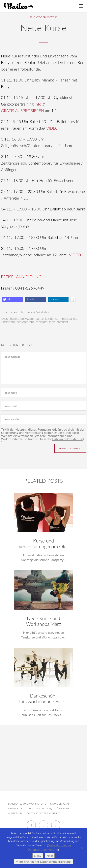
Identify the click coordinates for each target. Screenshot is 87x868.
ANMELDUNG (29, 277)
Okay (38, 856)
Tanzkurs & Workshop (35, 312)
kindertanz (8, 322)
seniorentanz (26, 322)
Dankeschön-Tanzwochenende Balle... (44, 698)
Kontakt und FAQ (41, 808)
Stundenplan (59, 804)
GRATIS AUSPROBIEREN (23, 110)
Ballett (14, 319)
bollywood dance (32, 319)
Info (38, 104)
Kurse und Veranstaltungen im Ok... (43, 543)
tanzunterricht (58, 322)
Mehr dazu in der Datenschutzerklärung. (44, 862)
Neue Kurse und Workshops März (43, 621)
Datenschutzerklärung (68, 439)
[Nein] (82, 848)
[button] (12, 299)
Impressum (15, 813)
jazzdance (52, 319)
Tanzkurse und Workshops (27, 804)
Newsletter (16, 808)
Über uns (63, 808)
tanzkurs (42, 322)
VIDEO (52, 128)
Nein (50, 856)
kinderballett (68, 319)
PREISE (7, 277)
